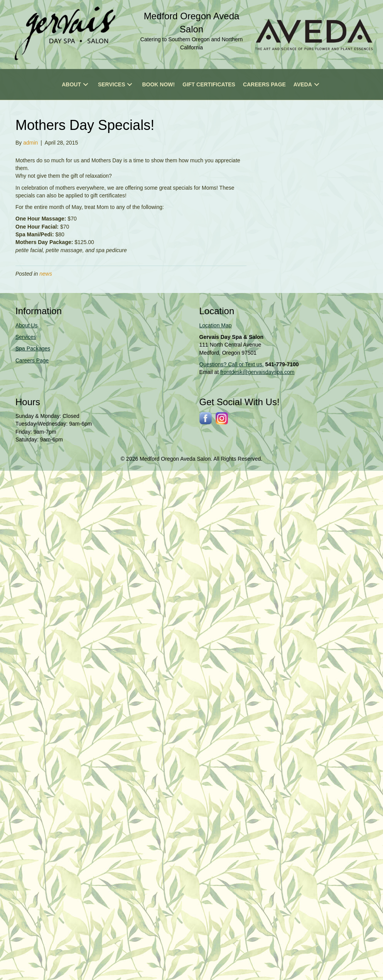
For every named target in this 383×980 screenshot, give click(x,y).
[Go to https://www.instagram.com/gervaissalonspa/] (222, 418)
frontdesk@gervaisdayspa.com (257, 372)
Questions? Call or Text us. (232, 364)
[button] (86, 84)
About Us (27, 325)
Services (26, 337)
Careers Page (32, 360)
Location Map (216, 325)
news (46, 274)
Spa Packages (33, 349)
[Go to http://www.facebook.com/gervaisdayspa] (206, 418)
